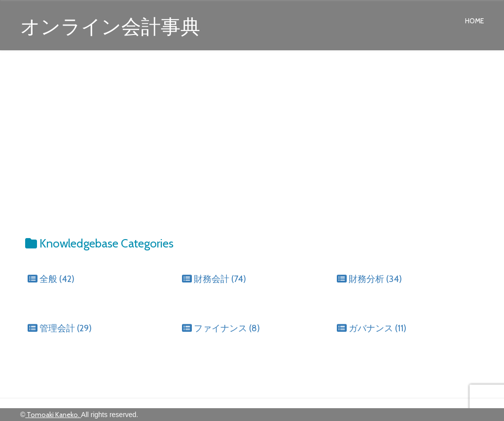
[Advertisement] (252, 134)
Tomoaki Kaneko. (53, 415)
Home (474, 21)
